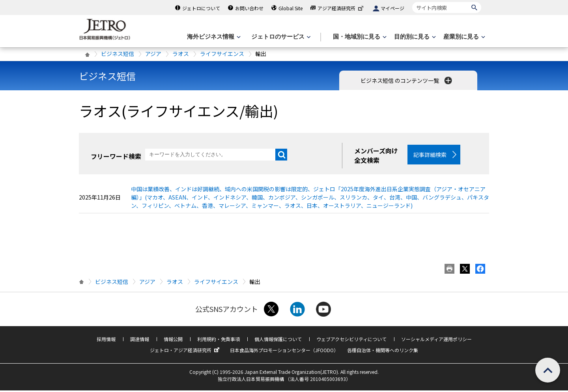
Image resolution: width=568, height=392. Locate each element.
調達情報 (140, 341)
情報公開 (173, 341)
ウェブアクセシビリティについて (351, 341)
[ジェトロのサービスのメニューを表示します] (280, 37)
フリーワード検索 (116, 156)
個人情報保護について (278, 341)
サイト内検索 (412, 2)
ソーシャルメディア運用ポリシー (436, 341)
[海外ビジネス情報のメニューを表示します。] (213, 37)
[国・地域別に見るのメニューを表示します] (359, 37)
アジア (153, 54)
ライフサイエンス (222, 54)
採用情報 (106, 341)
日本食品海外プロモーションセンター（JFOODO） (284, 352)
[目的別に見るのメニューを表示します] (414, 37)
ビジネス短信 (118, 54)
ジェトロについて (201, 8)
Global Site (291, 8)
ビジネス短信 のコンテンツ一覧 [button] (407, 80)
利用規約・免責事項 (219, 341)
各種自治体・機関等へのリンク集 (383, 352)
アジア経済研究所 (341, 8)
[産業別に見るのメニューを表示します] (463, 37)
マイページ (392, 8)
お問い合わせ (249, 8)
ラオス (181, 54)
